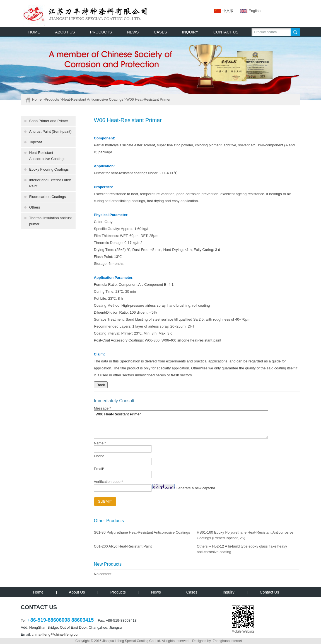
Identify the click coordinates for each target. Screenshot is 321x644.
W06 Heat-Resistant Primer (181, 425)
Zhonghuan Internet (227, 641)
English (247, 11)
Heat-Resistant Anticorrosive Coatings (93, 99)
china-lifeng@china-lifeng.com (56, 634)
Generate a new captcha (196, 488)
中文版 (224, 11)
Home (37, 99)
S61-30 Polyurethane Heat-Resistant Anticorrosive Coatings (142, 532)
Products (52, 99)
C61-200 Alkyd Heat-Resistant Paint (123, 546)
